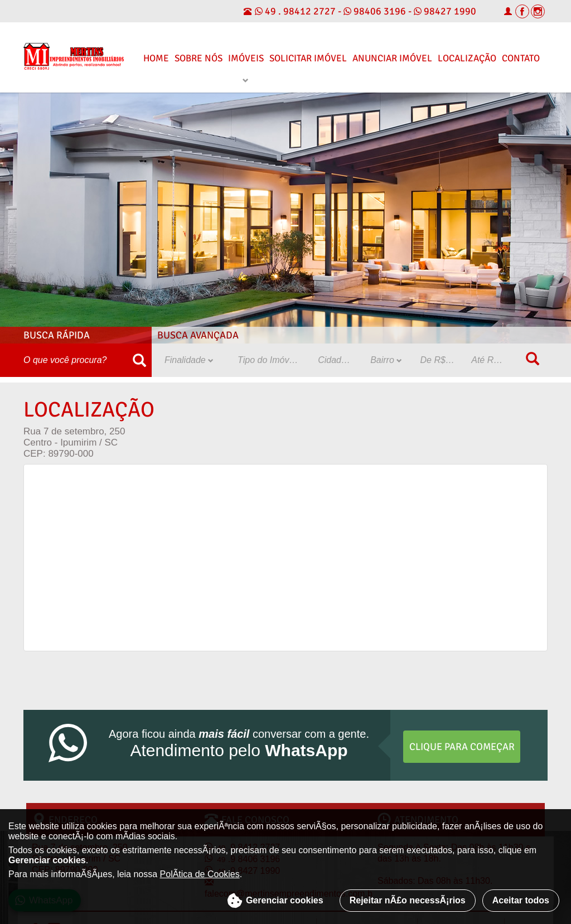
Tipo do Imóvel (271, 360)
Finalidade (189, 360)
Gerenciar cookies (275, 901)
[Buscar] (139, 360)
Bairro (386, 360)
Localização (467, 58)
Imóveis (246, 58)
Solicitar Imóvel (308, 58)
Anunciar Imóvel (392, 58)
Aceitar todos (521, 900)
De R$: (438, 360)
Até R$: (490, 360)
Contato (521, 58)
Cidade (336, 360)
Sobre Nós (199, 58)
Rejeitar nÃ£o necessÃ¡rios (408, 900)
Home (156, 58)
